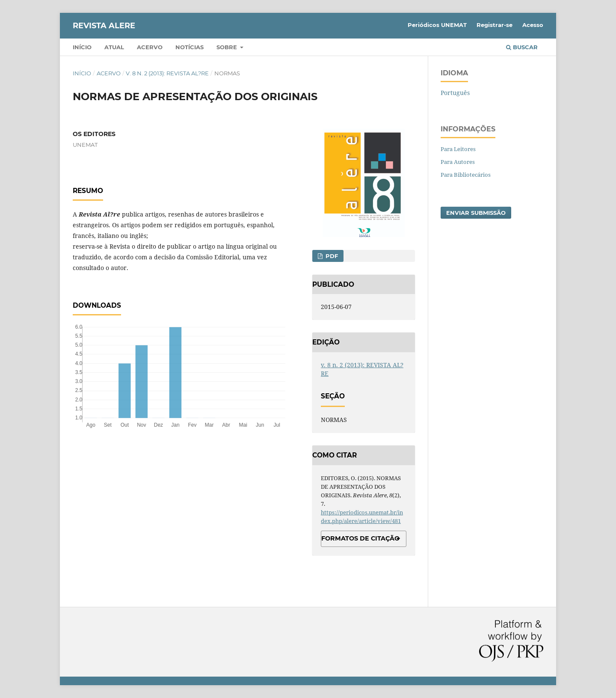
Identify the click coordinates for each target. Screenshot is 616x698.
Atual (114, 47)
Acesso (533, 25)
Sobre (228, 47)
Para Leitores (458, 149)
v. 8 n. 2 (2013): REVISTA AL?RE (167, 73)
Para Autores (458, 162)
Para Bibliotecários (466, 175)
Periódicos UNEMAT (437, 25)
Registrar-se (495, 25)
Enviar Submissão (476, 213)
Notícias (190, 47)
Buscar (522, 47)
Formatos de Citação (360, 538)
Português (455, 93)
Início (82, 47)
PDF (331, 256)
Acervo (150, 47)
